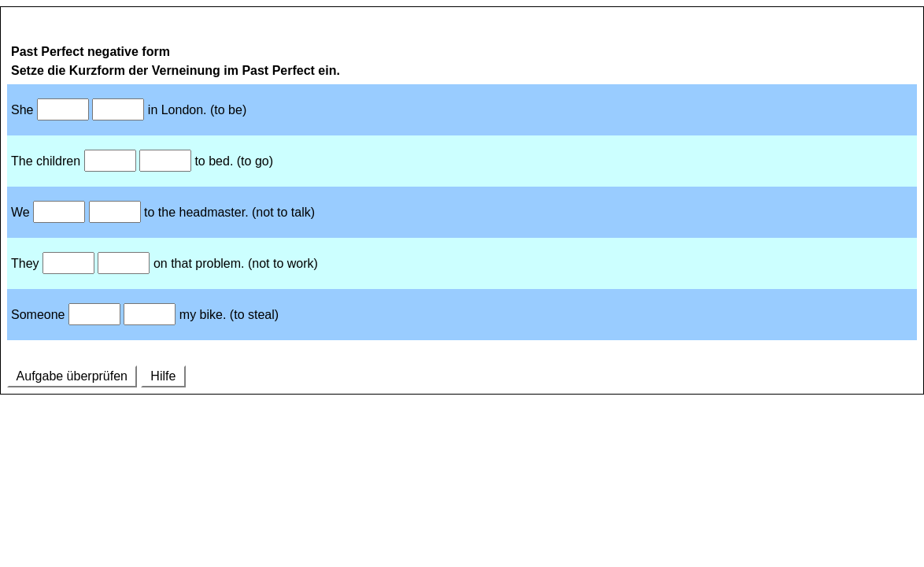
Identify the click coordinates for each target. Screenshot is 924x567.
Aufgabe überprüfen (72, 376)
